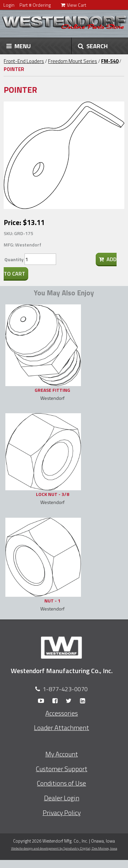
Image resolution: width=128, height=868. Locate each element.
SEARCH (93, 46)
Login (9, 5)
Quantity (14, 259)
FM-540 (110, 61)
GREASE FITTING (52, 390)
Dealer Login (62, 798)
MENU (19, 46)
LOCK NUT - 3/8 (53, 494)
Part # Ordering (35, 5)
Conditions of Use (61, 783)
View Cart (74, 5)
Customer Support (62, 769)
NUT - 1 (52, 601)
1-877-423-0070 (65, 689)
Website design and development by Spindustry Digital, (64, 848)
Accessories (62, 713)
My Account (62, 754)
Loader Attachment (61, 728)
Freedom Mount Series (73, 61)
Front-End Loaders (24, 61)
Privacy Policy (62, 813)
